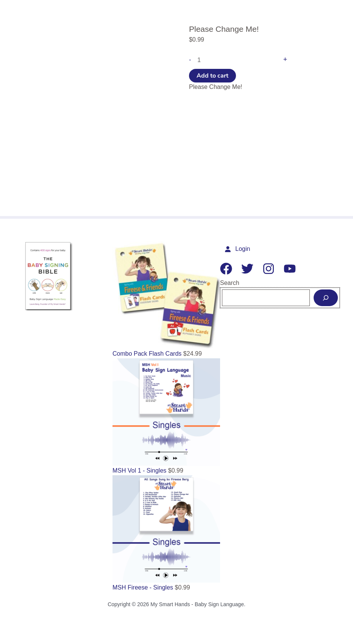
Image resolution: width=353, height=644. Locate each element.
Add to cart (212, 75)
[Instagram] (272, 269)
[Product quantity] (235, 59)
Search (234, 283)
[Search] (326, 298)
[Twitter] (251, 269)
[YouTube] (294, 269)
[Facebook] (230, 269)
